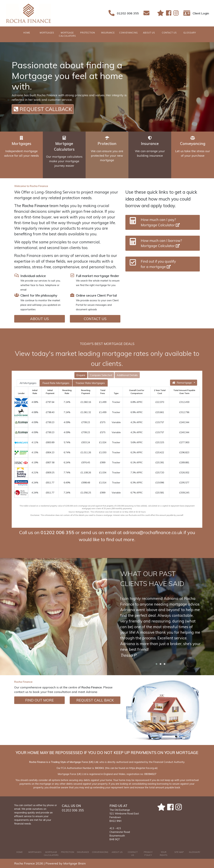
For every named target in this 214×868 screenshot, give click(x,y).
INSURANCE (108, 33)
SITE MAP (179, 852)
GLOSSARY (190, 33)
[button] (156, 664)
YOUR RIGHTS (164, 854)
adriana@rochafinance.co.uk (153, 532)
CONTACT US (169, 33)
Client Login (201, 13)
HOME (30, 32)
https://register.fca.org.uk (143, 768)
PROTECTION (88, 33)
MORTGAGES (47, 33)
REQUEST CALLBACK (43, 109)
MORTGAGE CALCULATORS (67, 34)
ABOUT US (149, 33)
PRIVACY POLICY (148, 854)
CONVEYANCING (128, 33)
